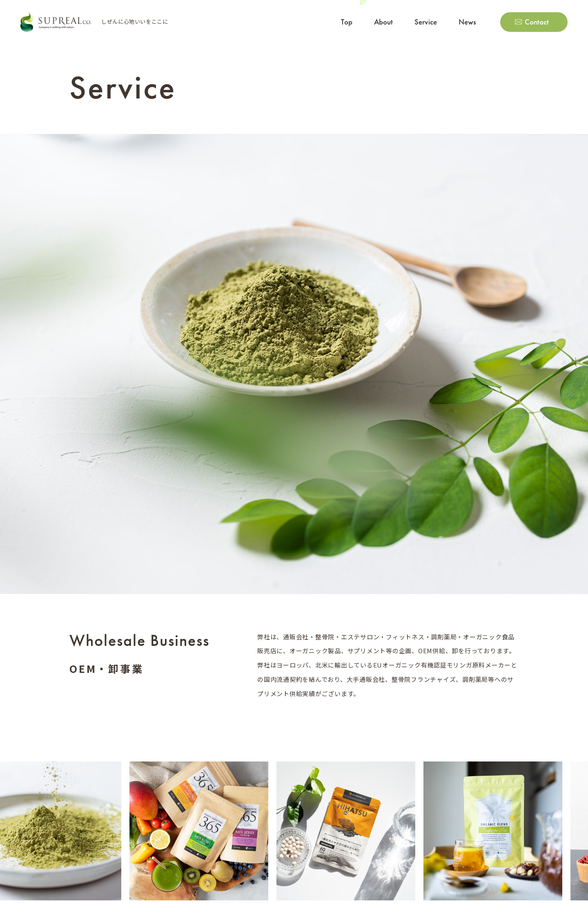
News (467, 22)
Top (347, 22)
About (383, 22)
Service (426, 22)
